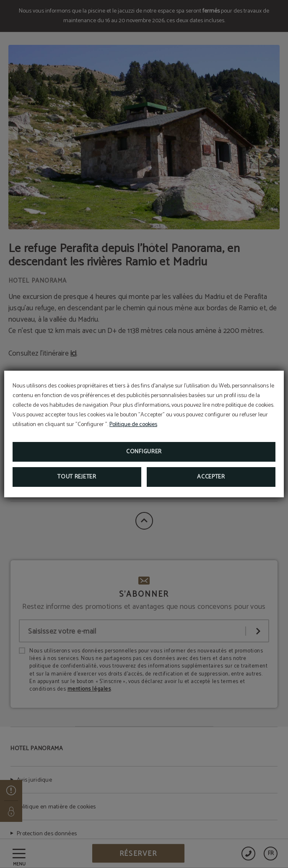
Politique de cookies (133, 425)
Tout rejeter (77, 477)
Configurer (144, 452)
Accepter (211, 477)
